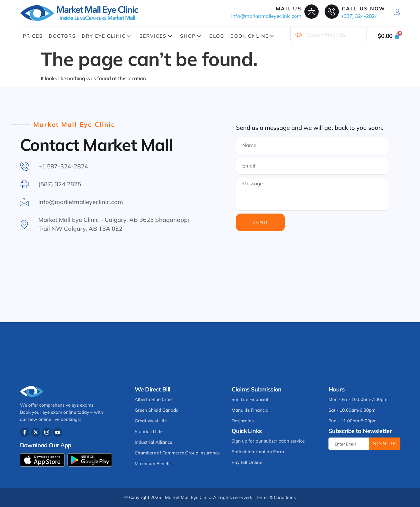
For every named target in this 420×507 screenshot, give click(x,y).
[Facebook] (25, 433)
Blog (217, 36)
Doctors (62, 36)
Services (156, 36)
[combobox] (328, 35)
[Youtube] (58, 433)
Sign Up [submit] (385, 443)
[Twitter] (36, 433)
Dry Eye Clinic (107, 36)
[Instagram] (47, 433)
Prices (33, 36)
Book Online (253, 36)
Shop (191, 36)
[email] (349, 444)
